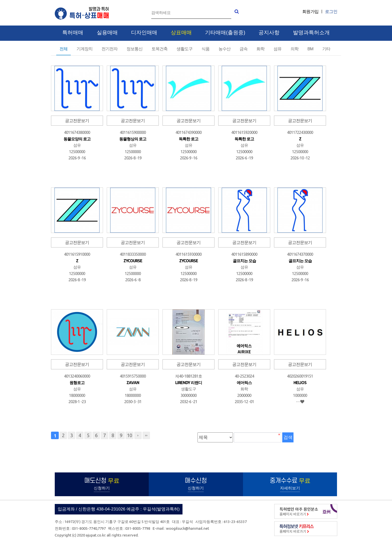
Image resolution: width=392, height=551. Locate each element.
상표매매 (181, 33)
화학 (260, 49)
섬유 (277, 49)
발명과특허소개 (311, 33)
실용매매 (107, 33)
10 (129, 435)
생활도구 (184, 49)
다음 (138, 435)
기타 (326, 49)
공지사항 (269, 33)
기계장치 (84, 49)
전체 (63, 49)
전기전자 (109, 49)
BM (310, 49)
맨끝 (146, 435)
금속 (243, 49)
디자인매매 (144, 33)
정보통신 (134, 49)
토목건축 (159, 49)
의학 (294, 49)
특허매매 (73, 33)
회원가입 (310, 12)
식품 (205, 49)
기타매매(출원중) (225, 33)
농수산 (224, 49)
